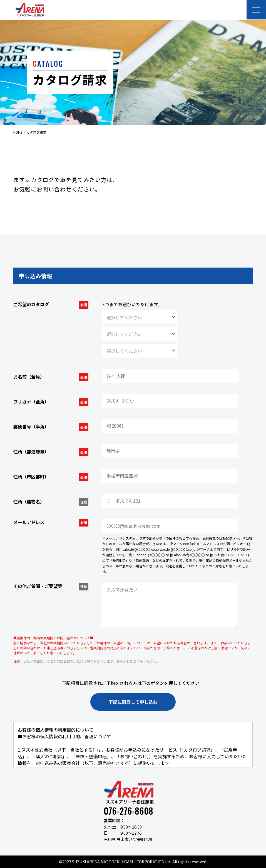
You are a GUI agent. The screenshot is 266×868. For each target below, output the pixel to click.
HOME (18, 132)
